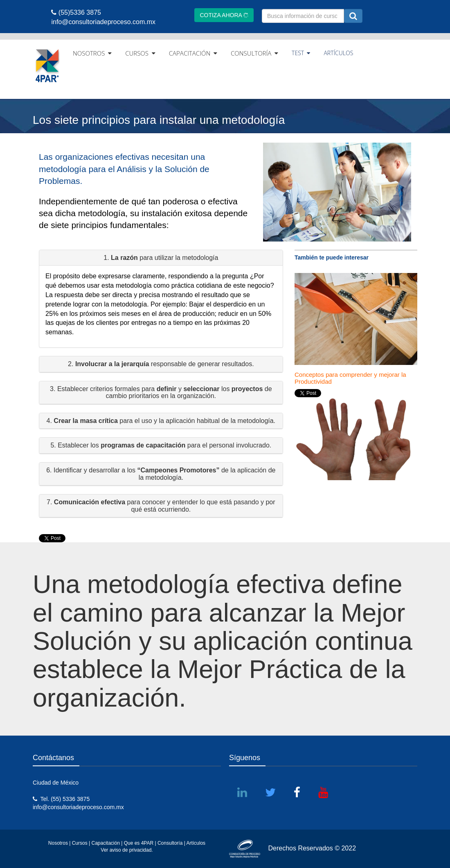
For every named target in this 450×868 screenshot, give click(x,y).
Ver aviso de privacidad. (127, 850)
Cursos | (81, 843)
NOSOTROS (92, 53)
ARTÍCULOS (338, 53)
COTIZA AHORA (224, 15)
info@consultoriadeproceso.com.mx (78, 807)
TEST (301, 53)
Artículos (196, 843)
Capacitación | (107, 843)
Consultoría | (171, 843)
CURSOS (140, 53)
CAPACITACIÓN (193, 53)
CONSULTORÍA (254, 53)
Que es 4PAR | (140, 843)
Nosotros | (59, 843)
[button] (161, 258)
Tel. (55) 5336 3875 (61, 799)
